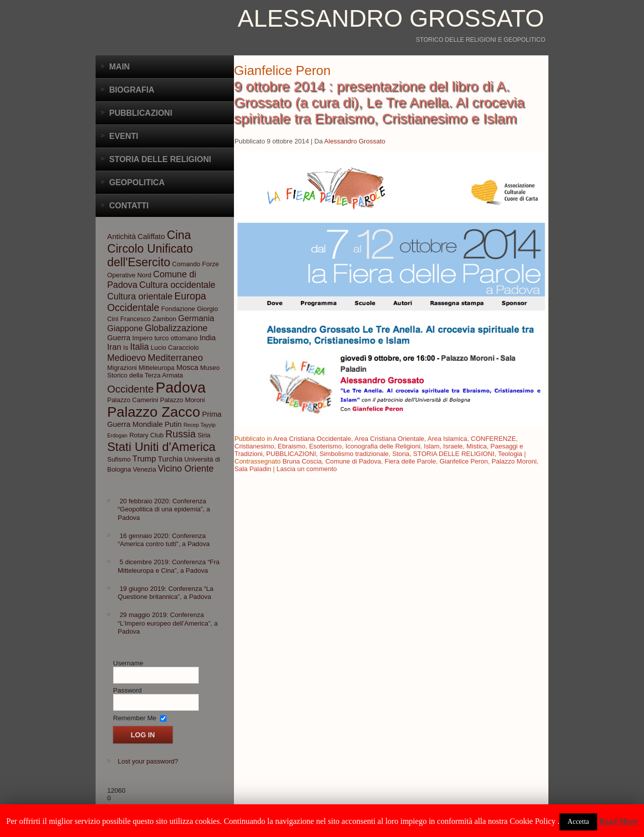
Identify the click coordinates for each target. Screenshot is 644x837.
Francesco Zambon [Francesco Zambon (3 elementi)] (148, 319)
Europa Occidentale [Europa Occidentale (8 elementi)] (157, 302)
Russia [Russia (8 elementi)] (181, 434)
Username (128, 663)
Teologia (510, 454)
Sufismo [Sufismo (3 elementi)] (119, 459)
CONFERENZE (494, 439)
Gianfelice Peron (464, 461)
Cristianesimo (254, 446)
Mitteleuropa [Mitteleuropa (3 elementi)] (157, 368)
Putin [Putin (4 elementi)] (173, 424)
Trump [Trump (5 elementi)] (144, 459)
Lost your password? (148, 761)
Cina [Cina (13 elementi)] (179, 235)
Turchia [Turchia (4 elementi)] (170, 459)
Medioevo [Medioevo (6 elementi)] (127, 358)
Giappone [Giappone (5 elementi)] (125, 328)
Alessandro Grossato (391, 18)
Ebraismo (292, 446)
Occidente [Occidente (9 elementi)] (131, 389)
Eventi (124, 136)
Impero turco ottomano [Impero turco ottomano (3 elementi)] (165, 338)
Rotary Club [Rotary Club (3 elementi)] (146, 435)
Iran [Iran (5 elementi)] (114, 347)
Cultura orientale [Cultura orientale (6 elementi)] (140, 296)
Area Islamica (448, 439)
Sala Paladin (253, 469)
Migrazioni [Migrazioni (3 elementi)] (122, 368)
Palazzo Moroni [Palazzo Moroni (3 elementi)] (182, 400)
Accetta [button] (578, 822)
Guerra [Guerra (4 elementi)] (119, 338)
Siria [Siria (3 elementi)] (204, 435)
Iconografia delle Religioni (383, 446)
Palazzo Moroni (514, 461)
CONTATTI (129, 206)
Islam (432, 446)
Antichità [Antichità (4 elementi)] (122, 237)
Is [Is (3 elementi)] (126, 348)
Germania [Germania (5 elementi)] (196, 318)
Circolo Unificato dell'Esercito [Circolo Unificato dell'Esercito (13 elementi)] (150, 255)
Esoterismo (325, 446)
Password (128, 690)
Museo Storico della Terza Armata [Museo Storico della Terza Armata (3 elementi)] (164, 371)
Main (119, 67)
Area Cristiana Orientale (390, 439)
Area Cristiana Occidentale (312, 439)
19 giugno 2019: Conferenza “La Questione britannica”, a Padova (166, 593)
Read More (619, 821)
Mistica (476, 446)
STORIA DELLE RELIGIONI (454, 454)
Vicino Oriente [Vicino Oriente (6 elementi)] (186, 469)
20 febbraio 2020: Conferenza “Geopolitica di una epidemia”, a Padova (164, 509)
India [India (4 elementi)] (208, 338)
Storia (401, 454)
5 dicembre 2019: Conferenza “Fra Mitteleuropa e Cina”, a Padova (169, 566)
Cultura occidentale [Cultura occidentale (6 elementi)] (178, 285)
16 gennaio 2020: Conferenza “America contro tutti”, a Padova (164, 540)
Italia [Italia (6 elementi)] (140, 347)
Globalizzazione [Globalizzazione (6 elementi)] (176, 328)
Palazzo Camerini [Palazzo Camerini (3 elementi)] (133, 400)
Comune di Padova (353, 461)
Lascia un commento (307, 469)
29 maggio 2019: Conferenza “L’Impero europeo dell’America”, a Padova (168, 623)
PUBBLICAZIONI (291, 454)
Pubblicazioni (141, 113)
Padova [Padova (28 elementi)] (180, 387)
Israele (453, 446)
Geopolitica (137, 182)
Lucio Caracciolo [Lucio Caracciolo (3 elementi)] (175, 348)
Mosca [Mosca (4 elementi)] (187, 367)
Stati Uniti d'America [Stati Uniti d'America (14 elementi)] (161, 447)
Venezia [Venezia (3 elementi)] (144, 469)
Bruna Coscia (302, 461)
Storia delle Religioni (160, 159)
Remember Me (135, 717)
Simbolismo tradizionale (354, 454)
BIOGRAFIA (132, 90)
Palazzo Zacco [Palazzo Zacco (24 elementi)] (154, 412)
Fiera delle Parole (411, 461)
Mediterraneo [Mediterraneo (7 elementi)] (175, 358)
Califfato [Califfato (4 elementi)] (151, 237)
